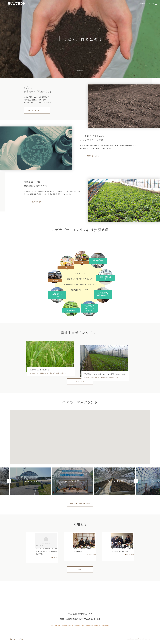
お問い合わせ (113, 627)
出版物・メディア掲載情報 (86, 627)
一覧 (80, 597)
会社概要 (52, 627)
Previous (9, 502)
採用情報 (102, 627)
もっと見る (80, 399)
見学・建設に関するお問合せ (80, 524)
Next (136, 502)
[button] (62, 480)
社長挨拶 (61, 627)
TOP (44, 627)
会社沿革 (70, 627)
